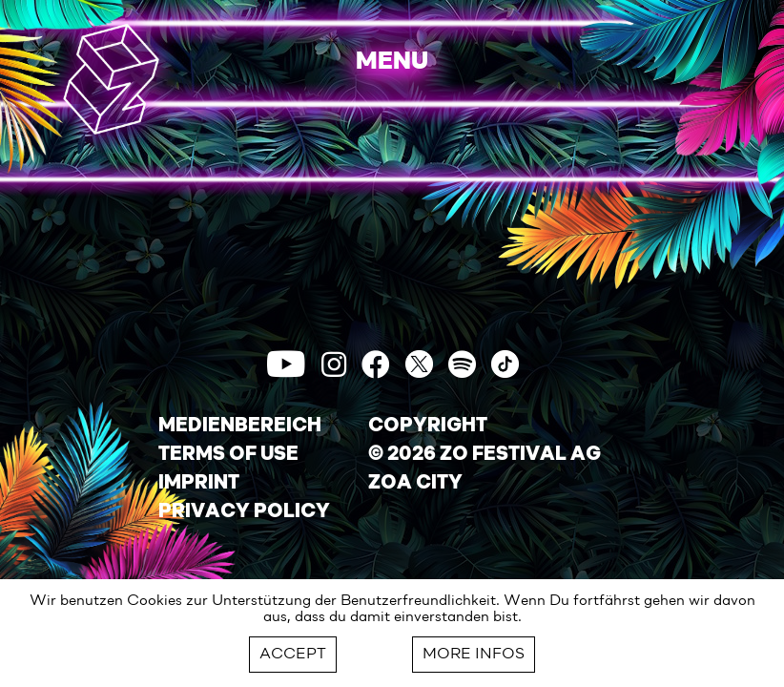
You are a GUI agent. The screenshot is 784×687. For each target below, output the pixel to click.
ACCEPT (293, 655)
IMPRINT (199, 484)
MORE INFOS (474, 655)
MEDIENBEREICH (240, 427)
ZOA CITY (415, 484)
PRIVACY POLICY (244, 512)
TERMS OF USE (228, 455)
